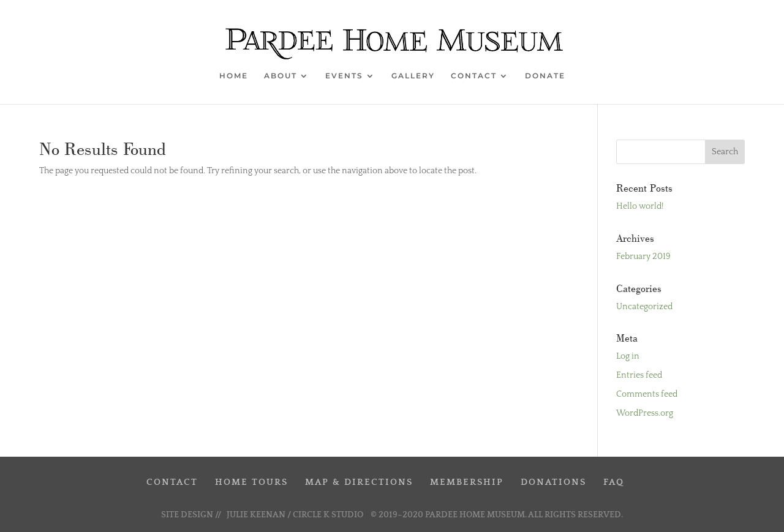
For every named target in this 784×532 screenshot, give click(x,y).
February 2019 (643, 257)
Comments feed (647, 394)
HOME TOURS (251, 482)
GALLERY (413, 76)
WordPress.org (645, 413)
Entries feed (639, 375)
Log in (628, 356)
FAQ (614, 482)
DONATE (545, 76)
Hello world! (640, 206)
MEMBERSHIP (467, 482)
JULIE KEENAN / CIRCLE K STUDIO (296, 515)
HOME (234, 76)
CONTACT (474, 76)
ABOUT (281, 76)
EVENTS (344, 76)
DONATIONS (553, 482)
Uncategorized (644, 307)
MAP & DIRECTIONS (359, 482)
